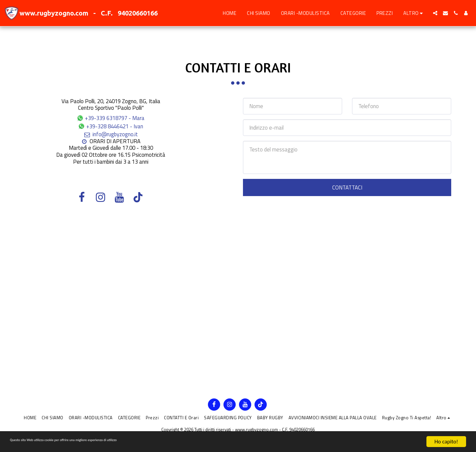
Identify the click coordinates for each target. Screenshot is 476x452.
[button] (435, 13)
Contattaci (347, 187)
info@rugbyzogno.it (111, 134)
